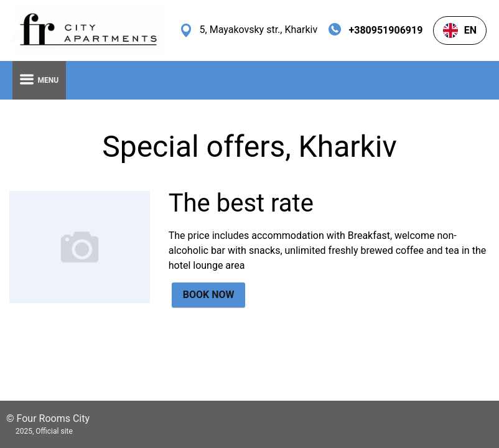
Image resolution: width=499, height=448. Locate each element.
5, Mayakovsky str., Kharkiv (259, 30)
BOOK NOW (209, 295)
